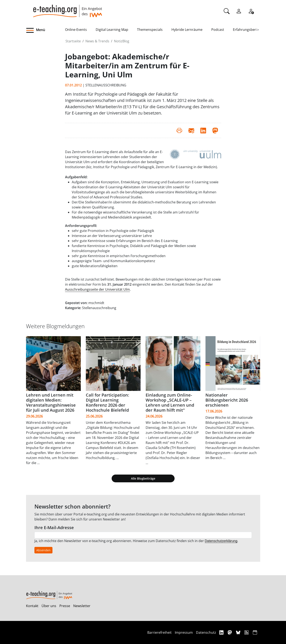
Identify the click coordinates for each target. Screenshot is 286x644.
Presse (65, 606)
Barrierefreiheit (159, 632)
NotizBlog (122, 41)
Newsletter (82, 606)
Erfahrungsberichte (248, 30)
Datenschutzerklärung (221, 541)
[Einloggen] (239, 11)
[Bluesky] (239, 632)
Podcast (218, 30)
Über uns (49, 606)
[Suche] (227, 11)
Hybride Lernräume (187, 30)
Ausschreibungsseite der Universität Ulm (97, 289)
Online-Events (76, 30)
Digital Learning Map (112, 30)
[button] (46, 30)
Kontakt (32, 606)
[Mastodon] (230, 632)
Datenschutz (206, 632)
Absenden (43, 550)
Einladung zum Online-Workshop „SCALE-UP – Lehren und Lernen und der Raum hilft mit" (170, 403)
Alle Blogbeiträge (143, 478)
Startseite (73, 41)
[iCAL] (255, 632)
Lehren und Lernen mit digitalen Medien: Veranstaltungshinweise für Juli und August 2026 (51, 403)
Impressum (184, 632)
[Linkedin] (222, 632)
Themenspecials (150, 30)
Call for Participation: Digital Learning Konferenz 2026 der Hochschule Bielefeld (107, 403)
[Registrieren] (251, 11)
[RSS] (247, 632)
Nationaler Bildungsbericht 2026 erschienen (227, 400)
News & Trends (97, 41)
